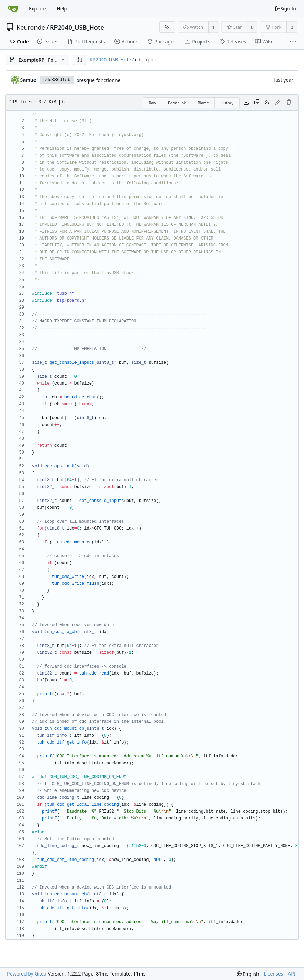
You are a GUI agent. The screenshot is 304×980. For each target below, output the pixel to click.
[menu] (248, 974)
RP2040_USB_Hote (77, 27)
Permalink (177, 103)
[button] (80, 60)
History (227, 103)
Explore (37, 8)
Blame (203, 103)
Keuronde (31, 27)
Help (62, 8)
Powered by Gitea (27, 974)
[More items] (293, 42)
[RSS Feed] (167, 27)
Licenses (274, 974)
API (292, 974)
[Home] (13, 9)
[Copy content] (257, 103)
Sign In (285, 8)
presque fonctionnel (99, 80)
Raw (152, 103)
